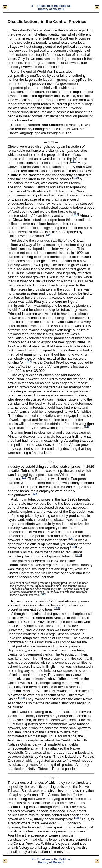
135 (77, 818)
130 (74, 547)
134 (22, 698)
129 (71, 539)
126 (87, 427)
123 (76, 214)
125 (29, 361)
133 (57, 608)
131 (78, 555)
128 (35, 494)
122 (75, 178)
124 (48, 235)
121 (73, 162)
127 (24, 477)
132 (43, 594)
